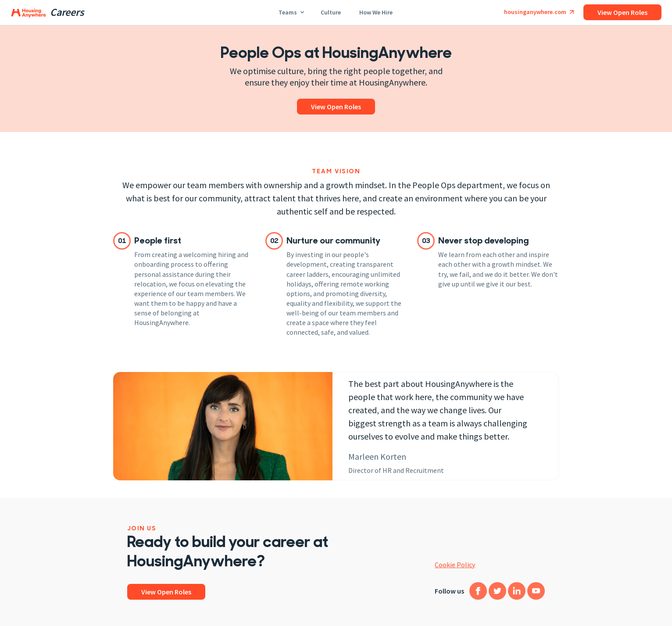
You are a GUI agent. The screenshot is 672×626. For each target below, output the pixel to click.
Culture (331, 12)
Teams (291, 12)
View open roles (622, 12)
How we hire (376, 12)
